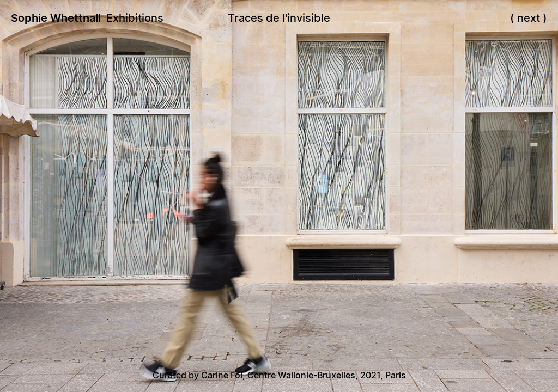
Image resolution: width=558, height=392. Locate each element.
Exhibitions (135, 18)
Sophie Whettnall (56, 18)
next (529, 18)
